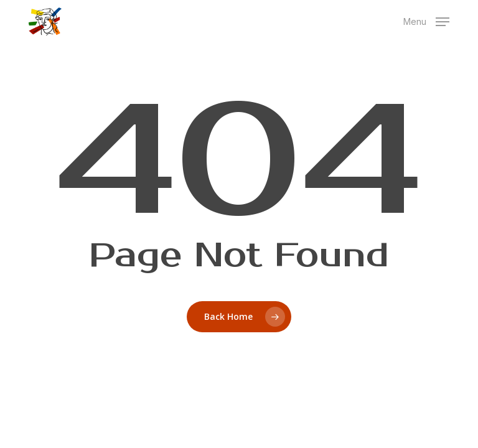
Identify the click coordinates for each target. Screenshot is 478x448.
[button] (426, 20)
